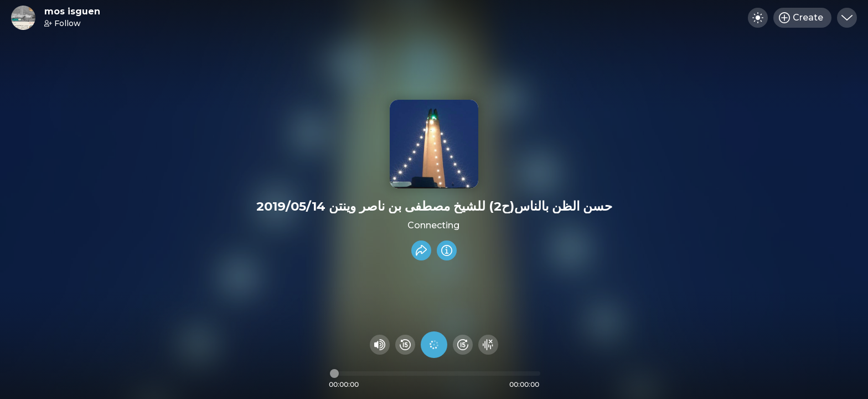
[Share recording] (421, 250)
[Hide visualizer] (488, 345)
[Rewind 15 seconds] (405, 345)
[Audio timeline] (435, 374)
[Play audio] (434, 345)
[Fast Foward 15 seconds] (463, 345)
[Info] (447, 250)
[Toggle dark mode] (758, 18)
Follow (63, 23)
